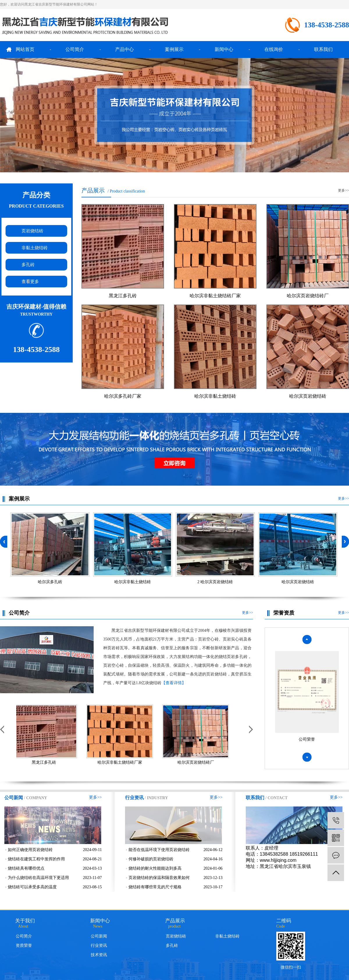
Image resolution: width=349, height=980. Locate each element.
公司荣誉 (307, 740)
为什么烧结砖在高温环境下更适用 (38, 878)
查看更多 (30, 282)
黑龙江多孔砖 (123, 296)
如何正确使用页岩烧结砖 (30, 850)
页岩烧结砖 (32, 231)
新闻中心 (224, 49)
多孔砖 (28, 265)
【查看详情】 (174, 683)
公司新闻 (99, 936)
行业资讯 (99, 945)
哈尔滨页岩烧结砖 (308, 396)
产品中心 (124, 49)
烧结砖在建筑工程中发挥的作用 (36, 859)
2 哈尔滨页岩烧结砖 (215, 582)
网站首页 (25, 49)
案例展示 (174, 49)
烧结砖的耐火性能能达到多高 (155, 868)
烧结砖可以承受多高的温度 (32, 887)
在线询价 (274, 49)
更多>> (343, 190)
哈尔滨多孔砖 (50, 582)
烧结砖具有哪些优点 (26, 868)
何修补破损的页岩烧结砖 (151, 859)
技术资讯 (99, 955)
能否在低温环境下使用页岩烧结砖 (159, 850)
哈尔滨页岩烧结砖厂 (308, 296)
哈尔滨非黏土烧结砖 (215, 396)
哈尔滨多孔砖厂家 (123, 396)
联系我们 (323, 49)
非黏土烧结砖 (35, 248)
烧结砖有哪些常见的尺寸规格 (155, 887)
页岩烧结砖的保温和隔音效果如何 (159, 878)
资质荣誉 (24, 945)
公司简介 (75, 49)
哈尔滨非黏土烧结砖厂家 (215, 296)
